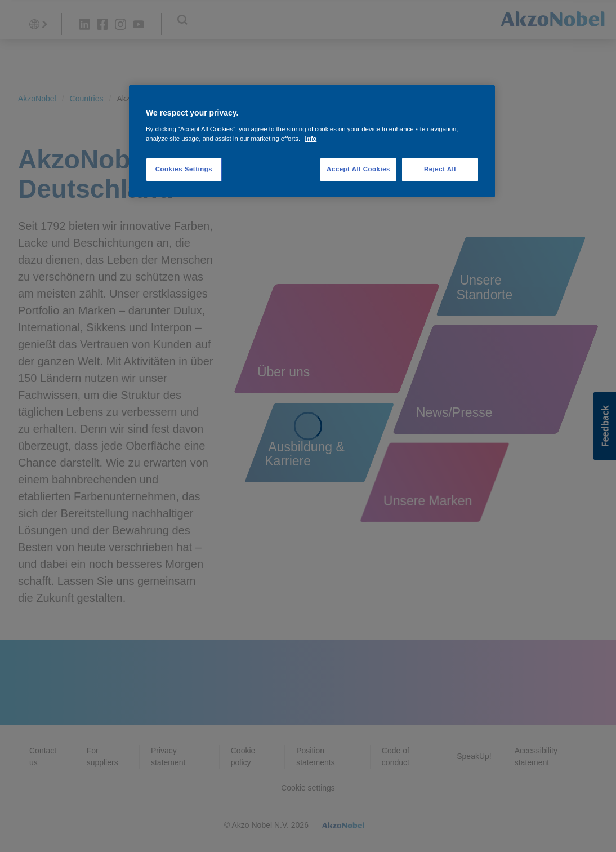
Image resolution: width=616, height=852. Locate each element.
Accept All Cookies (358, 169)
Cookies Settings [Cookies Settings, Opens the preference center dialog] (184, 169)
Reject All (440, 169)
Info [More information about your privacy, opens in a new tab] (311, 139)
